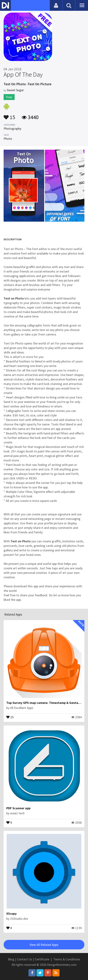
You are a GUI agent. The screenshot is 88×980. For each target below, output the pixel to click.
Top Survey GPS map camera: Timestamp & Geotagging (46, 703)
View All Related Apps (44, 945)
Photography (12, 129)
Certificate (42, 959)
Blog (11, 959)
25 (10, 717)
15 (9, 115)
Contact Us (25, 959)
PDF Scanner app (18, 808)
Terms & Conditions (67, 959)
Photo (8, 139)
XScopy (11, 914)
